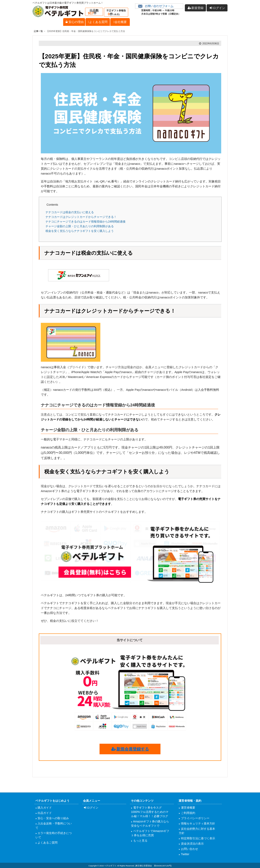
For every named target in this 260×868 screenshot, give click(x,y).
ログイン (91, 808)
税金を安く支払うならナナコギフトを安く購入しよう (80, 231)
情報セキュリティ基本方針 (198, 823)
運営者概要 (188, 808)
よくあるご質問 (47, 843)
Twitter (185, 854)
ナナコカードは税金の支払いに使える (70, 212)
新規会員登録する (130, 749)
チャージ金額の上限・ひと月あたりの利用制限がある (80, 226)
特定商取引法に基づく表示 (198, 838)
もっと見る (140, 841)
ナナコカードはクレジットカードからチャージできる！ (81, 217)
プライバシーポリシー (195, 818)
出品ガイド (44, 813)
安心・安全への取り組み (53, 818)
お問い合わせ (189, 849)
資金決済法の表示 (192, 844)
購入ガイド (44, 808)
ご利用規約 (188, 813)
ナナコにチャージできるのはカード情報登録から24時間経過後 (86, 222)
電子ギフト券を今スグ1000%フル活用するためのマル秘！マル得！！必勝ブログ (150, 812)
